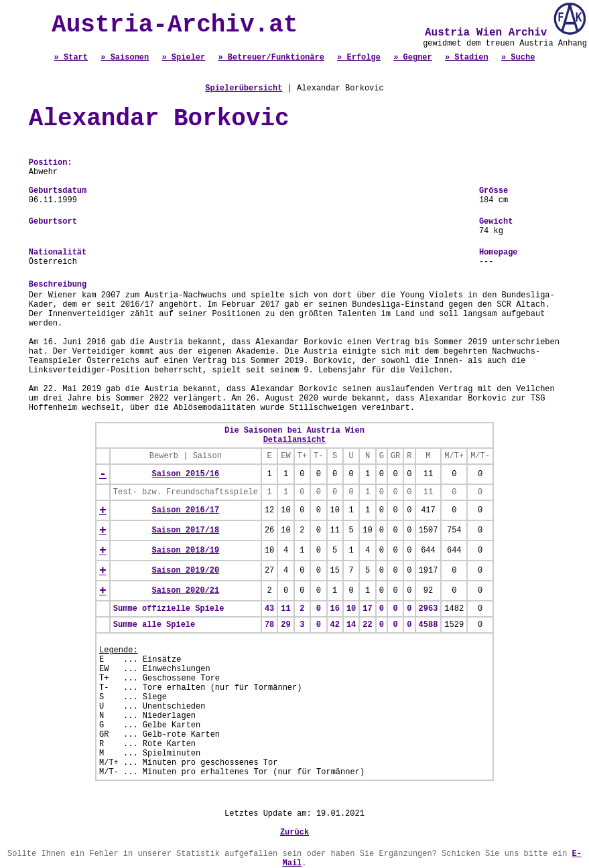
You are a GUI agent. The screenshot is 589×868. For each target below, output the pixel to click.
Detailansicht (295, 440)
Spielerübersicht (244, 88)
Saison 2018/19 (185, 551)
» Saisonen (125, 58)
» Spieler (183, 58)
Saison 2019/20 (185, 571)
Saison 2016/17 (185, 510)
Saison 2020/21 (185, 591)
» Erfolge (359, 58)
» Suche (518, 58)
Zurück (294, 833)
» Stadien (467, 58)
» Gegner (413, 58)
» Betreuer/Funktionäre (271, 58)
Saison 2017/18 (185, 530)
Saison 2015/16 (185, 474)
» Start (71, 58)
